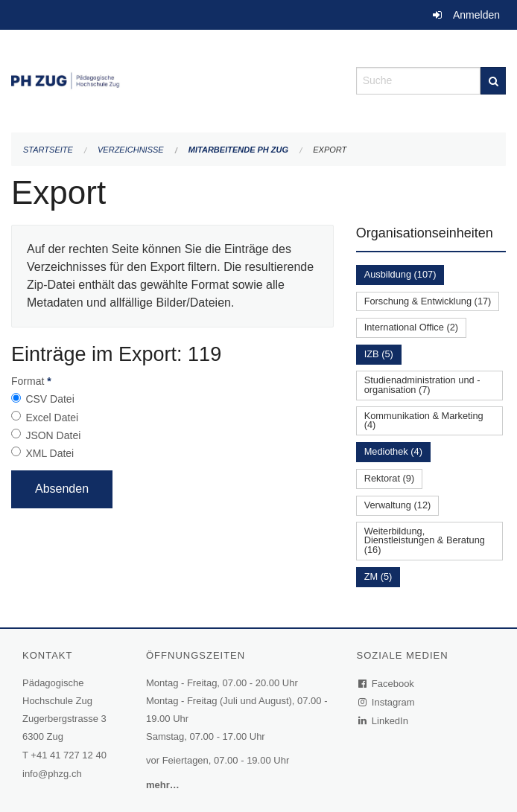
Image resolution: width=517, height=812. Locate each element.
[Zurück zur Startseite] (172, 79)
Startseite (48, 150)
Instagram (387, 702)
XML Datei (50, 453)
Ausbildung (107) (400, 274)
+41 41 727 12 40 (69, 755)
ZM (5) (378, 576)
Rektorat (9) (390, 478)
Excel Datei (52, 418)
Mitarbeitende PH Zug (238, 150)
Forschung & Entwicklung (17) (428, 301)
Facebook (387, 684)
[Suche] (493, 81)
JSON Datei (53, 435)
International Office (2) (411, 327)
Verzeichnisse (131, 150)
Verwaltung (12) (398, 505)
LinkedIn (384, 721)
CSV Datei (50, 399)
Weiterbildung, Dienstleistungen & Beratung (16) (425, 541)
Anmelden (476, 15)
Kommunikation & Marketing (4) (424, 421)
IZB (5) (379, 354)
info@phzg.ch (52, 774)
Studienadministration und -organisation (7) (422, 385)
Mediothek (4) (393, 451)
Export (330, 150)
